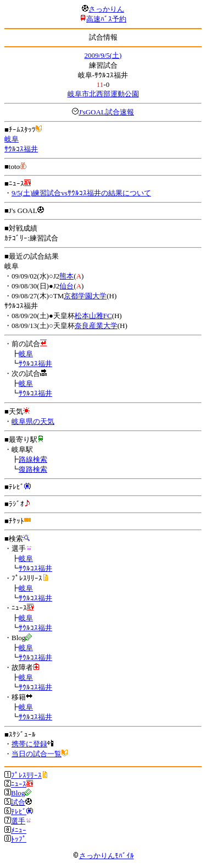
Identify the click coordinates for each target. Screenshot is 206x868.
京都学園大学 (85, 296)
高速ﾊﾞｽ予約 (106, 19)
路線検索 (33, 459)
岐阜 (12, 139)
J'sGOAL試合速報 (106, 112)
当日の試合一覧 (37, 754)
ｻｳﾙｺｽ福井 (21, 149)
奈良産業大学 (96, 326)
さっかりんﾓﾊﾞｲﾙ (103, 856)
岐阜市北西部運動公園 (103, 94)
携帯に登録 (29, 744)
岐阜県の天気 (33, 421)
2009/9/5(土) (103, 55)
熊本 (66, 276)
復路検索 (33, 469)
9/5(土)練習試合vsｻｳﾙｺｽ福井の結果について (81, 193)
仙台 (66, 286)
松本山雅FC (93, 316)
